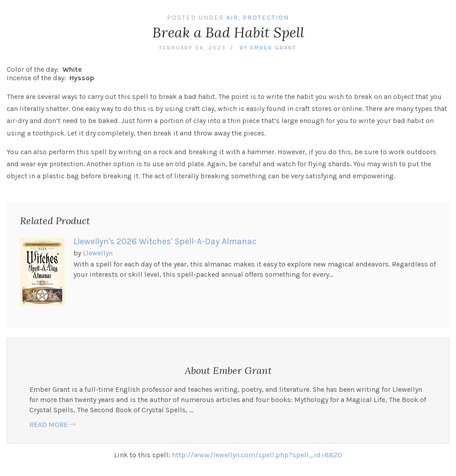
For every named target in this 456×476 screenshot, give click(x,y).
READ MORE (49, 425)
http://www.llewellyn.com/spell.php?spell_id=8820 (257, 455)
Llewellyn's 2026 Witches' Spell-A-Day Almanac (165, 241)
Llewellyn (98, 253)
